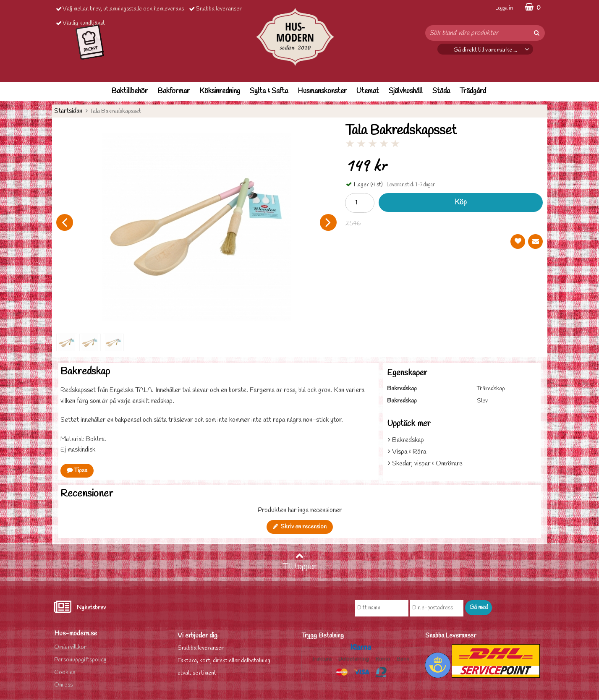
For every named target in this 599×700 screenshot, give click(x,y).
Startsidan (68, 111)
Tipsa (77, 471)
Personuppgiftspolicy (80, 660)
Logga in (504, 8)
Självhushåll (406, 91)
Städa (441, 91)
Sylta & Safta (269, 91)
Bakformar (174, 91)
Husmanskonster (322, 91)
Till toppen (300, 562)
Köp (461, 202)
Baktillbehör (129, 91)
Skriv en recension (300, 527)
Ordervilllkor (70, 647)
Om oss (63, 685)
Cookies (65, 673)
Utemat (368, 91)
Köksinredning (220, 91)
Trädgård (473, 91)
